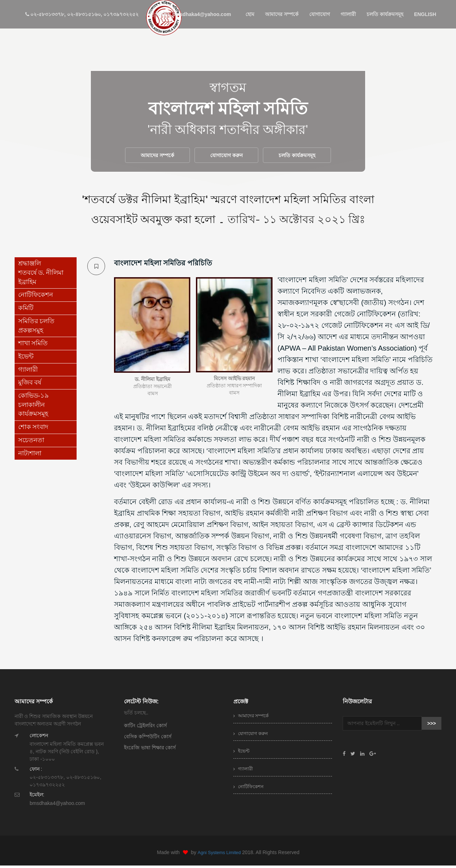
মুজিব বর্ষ (30, 385)
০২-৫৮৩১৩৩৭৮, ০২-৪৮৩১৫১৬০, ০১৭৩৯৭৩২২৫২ (82, 14)
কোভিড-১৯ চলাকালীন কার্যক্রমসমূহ (33, 407)
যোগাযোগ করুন (226, 156)
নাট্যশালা (30, 455)
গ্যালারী (348, 14)
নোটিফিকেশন (36, 297)
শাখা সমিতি (33, 346)
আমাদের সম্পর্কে (282, 14)
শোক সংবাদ (33, 429)
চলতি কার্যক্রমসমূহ (385, 14)
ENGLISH (425, 14)
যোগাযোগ (320, 14)
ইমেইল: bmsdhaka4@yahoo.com (190, 14)
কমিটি (26, 310)
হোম (250, 14)
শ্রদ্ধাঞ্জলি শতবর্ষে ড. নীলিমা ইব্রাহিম (41, 275)
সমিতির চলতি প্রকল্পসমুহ (37, 328)
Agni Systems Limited (223, 854)
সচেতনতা (31, 443)
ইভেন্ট (26, 359)
